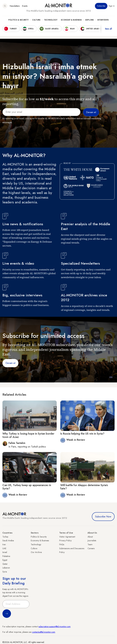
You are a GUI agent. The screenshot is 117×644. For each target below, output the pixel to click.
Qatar (5, 564)
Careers (91, 548)
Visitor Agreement (67, 537)
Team (90, 544)
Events (25, 6)
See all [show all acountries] (108, 29)
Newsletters (15, 6)
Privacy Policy (65, 540)
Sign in (112, 6)
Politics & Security (18, 20)
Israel (5, 552)
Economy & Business (71, 20)
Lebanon (6, 568)
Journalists (92, 540)
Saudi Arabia (8, 540)
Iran (4, 544)
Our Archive (36, 552)
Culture (36, 20)
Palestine (6, 556)
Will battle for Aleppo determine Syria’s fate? (84, 487)
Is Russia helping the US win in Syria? (82, 434)
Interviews (103, 20)
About (90, 537)
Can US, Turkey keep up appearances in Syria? (27, 487)
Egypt (5, 560)
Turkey (5, 537)
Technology (51, 20)
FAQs (62, 544)
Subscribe (101, 6)
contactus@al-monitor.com (44, 632)
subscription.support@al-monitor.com (55, 627)
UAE (4, 548)
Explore (90, 20)
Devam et (10, 363)
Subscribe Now (103, 517)
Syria (5, 572)
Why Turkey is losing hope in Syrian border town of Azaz (28, 435)
